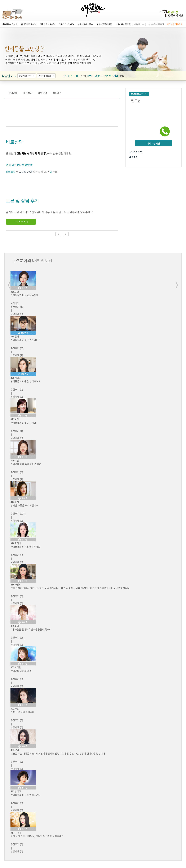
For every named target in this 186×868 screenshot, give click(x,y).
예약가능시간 (153, 143)
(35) (17, 348)
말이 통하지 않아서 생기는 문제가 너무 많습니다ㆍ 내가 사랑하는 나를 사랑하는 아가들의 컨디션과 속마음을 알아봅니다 (70, 588)
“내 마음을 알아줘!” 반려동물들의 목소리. (31, 629)
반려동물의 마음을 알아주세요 (25, 547)
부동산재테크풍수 (85, 24)
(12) (17, 307)
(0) (17, 472)
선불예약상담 (47, 76)
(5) (17, 596)
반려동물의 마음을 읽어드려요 (25, 795)
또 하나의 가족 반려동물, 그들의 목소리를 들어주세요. (37, 836)
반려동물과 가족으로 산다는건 (25, 340)
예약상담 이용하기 (175, 24)
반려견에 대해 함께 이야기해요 (26, 464)
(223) (18, 513)
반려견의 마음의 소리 (21, 671)
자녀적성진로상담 (29, 24)
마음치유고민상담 (10, 24)
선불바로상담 (27, 76)
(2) (17, 389)
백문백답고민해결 (66, 24)
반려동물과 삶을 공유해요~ (24, 423)
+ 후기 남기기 (21, 222)
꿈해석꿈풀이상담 (104, 24)
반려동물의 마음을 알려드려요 (25, 381)
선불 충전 (11, 172)
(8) (17, 555)
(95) (17, 638)
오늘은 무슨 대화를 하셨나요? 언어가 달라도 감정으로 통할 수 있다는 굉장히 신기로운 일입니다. (58, 753)
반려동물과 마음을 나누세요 (24, 295)
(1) (17, 431)
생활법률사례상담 (48, 24)
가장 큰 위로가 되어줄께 (22, 712)
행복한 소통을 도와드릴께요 (24, 505)
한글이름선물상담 (123, 24)
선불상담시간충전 (156, 24)
